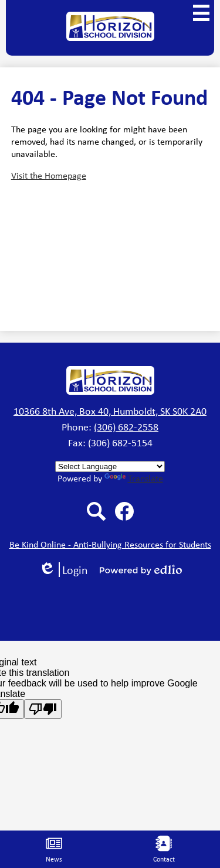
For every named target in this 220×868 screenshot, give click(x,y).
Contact (164, 850)
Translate (134, 478)
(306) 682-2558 (126, 427)
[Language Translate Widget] (110, 467)
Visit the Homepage (49, 175)
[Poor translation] (43, 709)
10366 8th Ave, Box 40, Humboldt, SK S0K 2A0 (110, 411)
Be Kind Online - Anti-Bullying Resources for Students (110, 544)
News (54, 850)
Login (63, 570)
